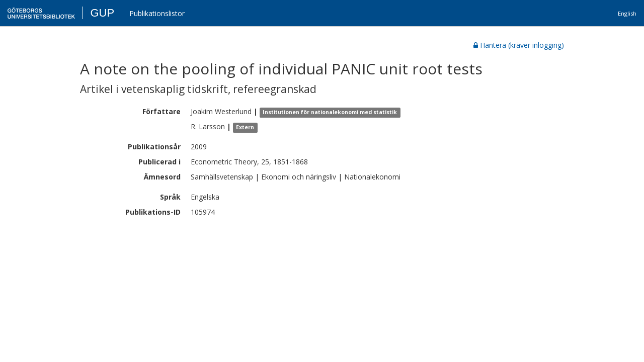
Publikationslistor (157, 13)
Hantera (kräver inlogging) (519, 45)
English (627, 13)
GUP (102, 13)
